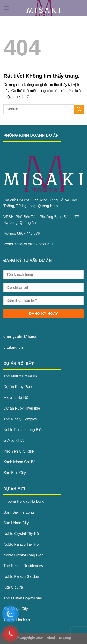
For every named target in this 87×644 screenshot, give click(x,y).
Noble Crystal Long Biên (24, 555)
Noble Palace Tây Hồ (21, 544)
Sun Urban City (16, 523)
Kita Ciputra (13, 587)
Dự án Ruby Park (18, 387)
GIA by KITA (14, 440)
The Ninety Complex (20, 419)
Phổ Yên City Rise (19, 451)
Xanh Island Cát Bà (19, 462)
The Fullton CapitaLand (23, 598)
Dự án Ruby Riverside (22, 408)
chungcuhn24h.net (20, 337)
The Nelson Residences (23, 566)
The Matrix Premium (20, 376)
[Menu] (6, 8)
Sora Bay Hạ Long (19, 512)
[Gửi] (79, 109)
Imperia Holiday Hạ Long (24, 501)
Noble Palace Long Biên (23, 430)
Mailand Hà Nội (16, 398)
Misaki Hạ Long (59, 638)
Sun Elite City (15, 473)
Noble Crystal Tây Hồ (21, 534)
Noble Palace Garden (21, 577)
